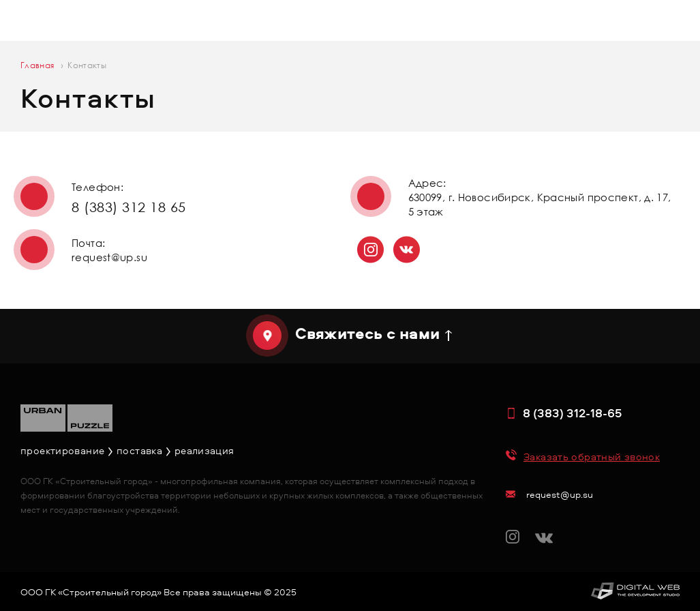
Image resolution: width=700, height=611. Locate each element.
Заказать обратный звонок (592, 457)
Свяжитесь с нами (367, 333)
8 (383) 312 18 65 (129, 207)
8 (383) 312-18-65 (573, 413)
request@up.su (109, 257)
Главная (37, 65)
